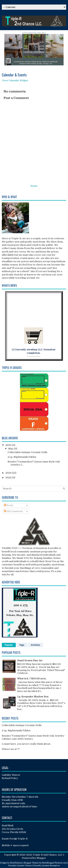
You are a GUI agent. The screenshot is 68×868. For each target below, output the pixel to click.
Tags (22, 645)
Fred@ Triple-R (18, 839)
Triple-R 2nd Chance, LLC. (48, 855)
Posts (9, 505)
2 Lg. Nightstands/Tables (22, 457)
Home (34, 186)
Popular (9, 645)
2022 (9, 478)
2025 (9, 445)
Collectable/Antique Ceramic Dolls (27, 452)
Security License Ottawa (20, 866)
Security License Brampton (47, 866)
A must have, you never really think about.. (26, 744)
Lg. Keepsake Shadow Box (33, 697)
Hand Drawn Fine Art (30, 660)
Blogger (41, 858)
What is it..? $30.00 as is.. (32, 678)
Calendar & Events (14, 75)
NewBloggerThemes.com (54, 863)
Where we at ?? (11, 749)
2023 (9, 473)
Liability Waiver (11, 775)
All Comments (13, 511)
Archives (35, 645)
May (11, 449)
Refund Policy (10, 778)
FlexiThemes (16, 863)
